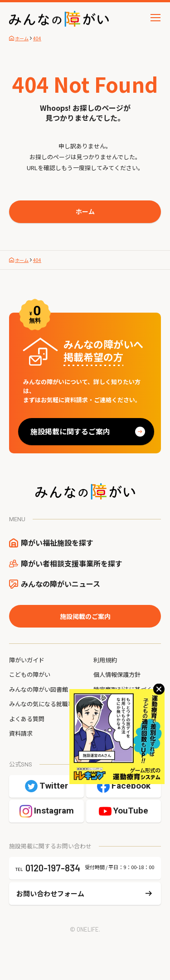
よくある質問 (27, 719)
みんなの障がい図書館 (39, 689)
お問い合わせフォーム (50, 893)
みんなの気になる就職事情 (44, 704)
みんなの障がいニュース (61, 584)
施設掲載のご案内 (85, 616)
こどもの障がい (30, 674)
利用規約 (105, 660)
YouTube (131, 811)
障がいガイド (27, 660)
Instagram (54, 811)
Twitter (54, 786)
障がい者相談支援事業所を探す (72, 563)
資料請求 (21, 733)
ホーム (85, 211)
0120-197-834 (53, 868)
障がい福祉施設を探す (57, 542)
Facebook (131, 786)
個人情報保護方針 (117, 674)
